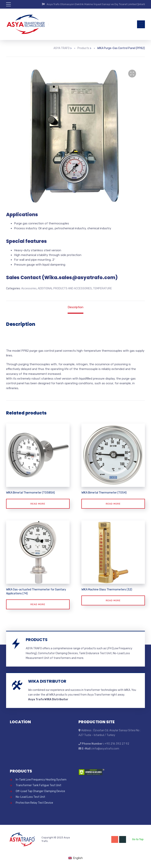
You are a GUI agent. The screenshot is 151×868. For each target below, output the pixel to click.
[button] (132, 74)
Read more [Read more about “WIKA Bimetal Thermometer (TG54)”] (113, 504)
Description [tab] (75, 307)
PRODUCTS (37, 640)
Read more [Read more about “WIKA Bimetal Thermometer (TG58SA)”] (38, 504)
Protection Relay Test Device (34, 803)
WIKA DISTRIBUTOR (47, 681)
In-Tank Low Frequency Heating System (41, 780)
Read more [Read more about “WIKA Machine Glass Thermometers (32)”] (113, 600)
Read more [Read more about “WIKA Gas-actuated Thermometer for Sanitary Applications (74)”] (38, 604)
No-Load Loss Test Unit (30, 797)
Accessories (29, 288)
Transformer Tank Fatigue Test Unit (39, 785)
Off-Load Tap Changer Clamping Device (40, 791)
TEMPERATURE (102, 288)
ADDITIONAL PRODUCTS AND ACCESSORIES (65, 288)
